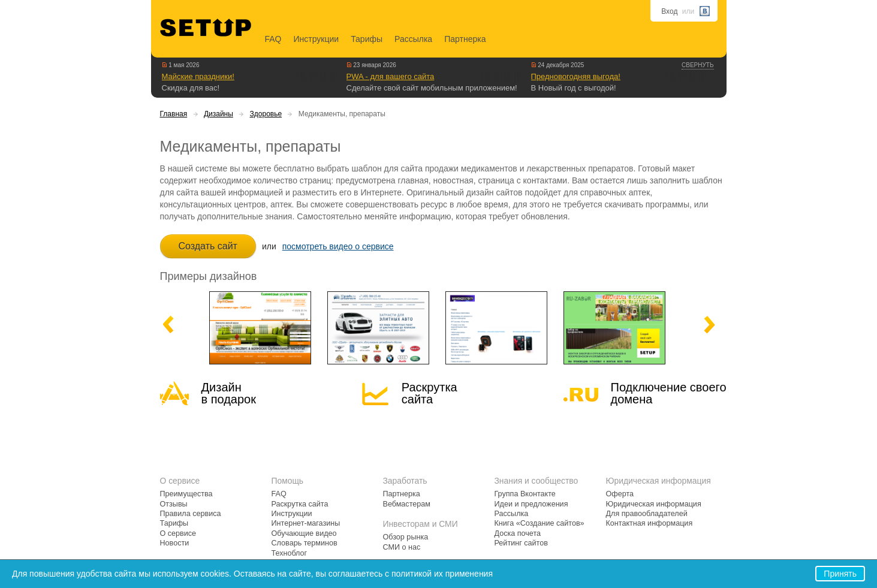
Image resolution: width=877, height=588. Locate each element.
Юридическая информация (654, 504)
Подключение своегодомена (669, 393)
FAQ (273, 39)
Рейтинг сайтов (521, 543)
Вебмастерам (407, 504)
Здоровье (266, 114)
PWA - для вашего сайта (391, 76)
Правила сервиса (191, 514)
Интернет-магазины (306, 523)
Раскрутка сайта (430, 393)
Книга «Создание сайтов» (540, 523)
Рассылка (413, 39)
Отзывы (174, 504)
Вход (669, 11)
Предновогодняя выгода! (576, 76)
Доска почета (518, 533)
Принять (840, 574)
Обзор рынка (406, 537)
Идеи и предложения (531, 504)
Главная (174, 114)
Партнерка (465, 39)
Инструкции (317, 39)
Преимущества (186, 494)
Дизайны (219, 114)
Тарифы (367, 39)
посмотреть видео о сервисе (338, 246)
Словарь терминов (305, 543)
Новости (175, 543)
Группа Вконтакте (525, 494)
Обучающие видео (304, 533)
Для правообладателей (647, 514)
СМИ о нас (402, 547)
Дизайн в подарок (229, 393)
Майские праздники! (198, 76)
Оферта (620, 494)
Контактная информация (650, 523)
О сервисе (178, 533)
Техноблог (290, 553)
